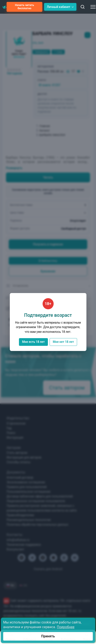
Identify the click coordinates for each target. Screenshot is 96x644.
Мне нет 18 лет (63, 342)
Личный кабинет (60, 7)
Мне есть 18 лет (33, 342)
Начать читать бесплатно (24, 7)
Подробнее (66, 627)
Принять (48, 636)
